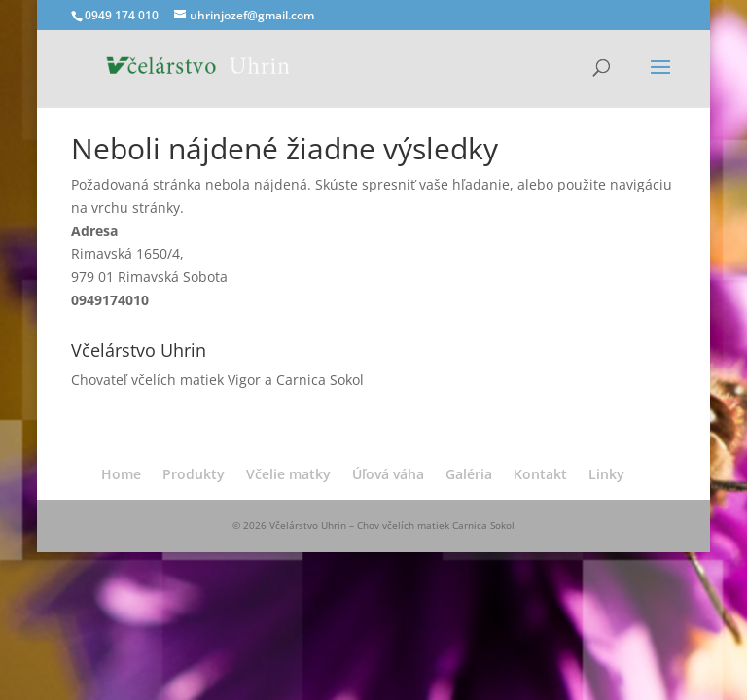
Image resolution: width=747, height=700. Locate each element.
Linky (606, 474)
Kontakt (540, 474)
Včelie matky (288, 474)
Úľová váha (388, 474)
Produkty (194, 474)
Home (121, 474)
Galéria (469, 474)
